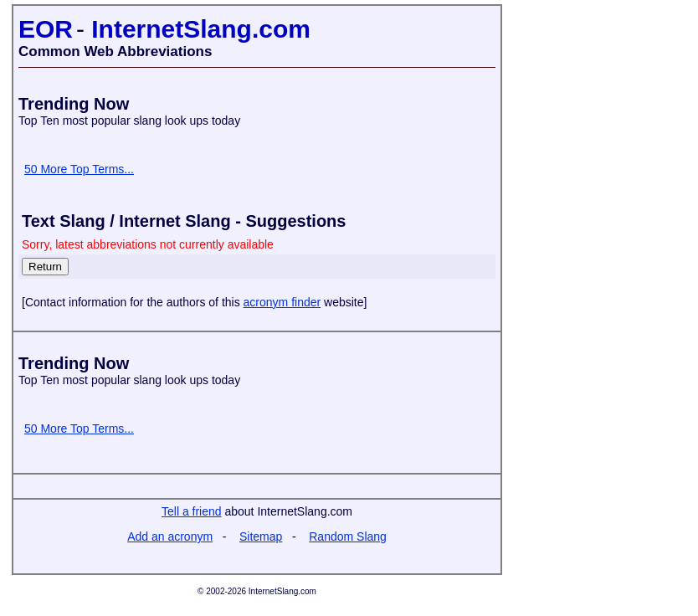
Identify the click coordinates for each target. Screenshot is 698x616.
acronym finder (282, 302)
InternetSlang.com (201, 29)
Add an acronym (170, 536)
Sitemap (261, 536)
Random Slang (348, 536)
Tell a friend (192, 511)
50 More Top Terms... (79, 169)
